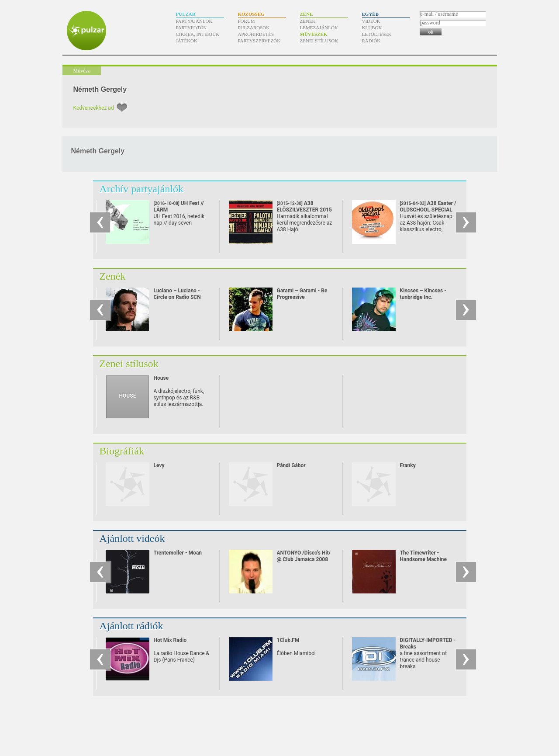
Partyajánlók (194, 21)
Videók (371, 21)
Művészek (314, 34)
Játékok (187, 41)
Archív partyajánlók (142, 189)
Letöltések (377, 34)
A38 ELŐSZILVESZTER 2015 (304, 210)
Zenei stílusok (319, 41)
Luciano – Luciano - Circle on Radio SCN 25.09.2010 (177, 297)
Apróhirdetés (256, 34)
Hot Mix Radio (170, 640)
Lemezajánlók (319, 28)
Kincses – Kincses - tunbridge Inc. (423, 294)
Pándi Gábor (291, 465)
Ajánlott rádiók (131, 626)
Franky (408, 465)
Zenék (308, 21)
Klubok (372, 28)
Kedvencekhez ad (94, 108)
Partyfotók (192, 28)
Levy (159, 465)
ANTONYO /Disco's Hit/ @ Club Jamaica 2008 (304, 556)
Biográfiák (122, 451)
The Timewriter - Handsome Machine (423, 556)
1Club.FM (288, 640)
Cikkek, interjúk (198, 34)
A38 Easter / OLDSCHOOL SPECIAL (428, 210)
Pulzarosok (254, 28)
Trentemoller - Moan (178, 553)
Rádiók (371, 41)
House (161, 378)
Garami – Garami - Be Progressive (302, 294)
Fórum (247, 21)
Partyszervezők (259, 41)
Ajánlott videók (132, 538)
